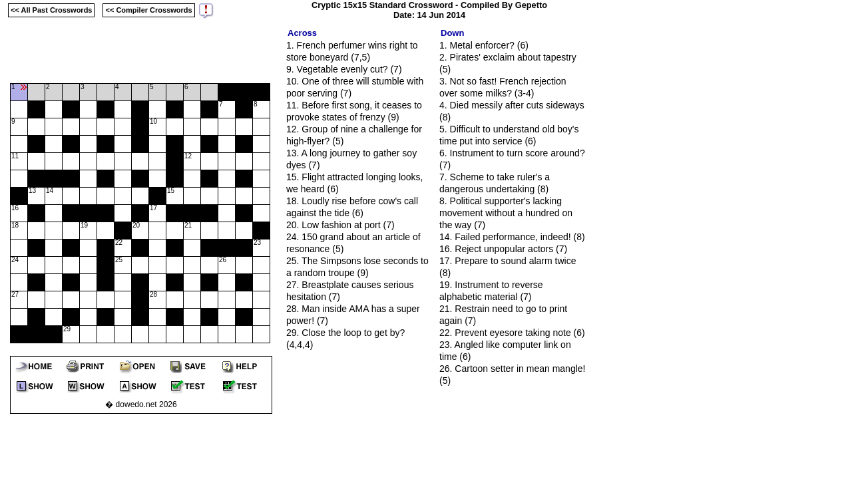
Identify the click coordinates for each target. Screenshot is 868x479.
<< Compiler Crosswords (148, 10)
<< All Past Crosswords (51, 10)
